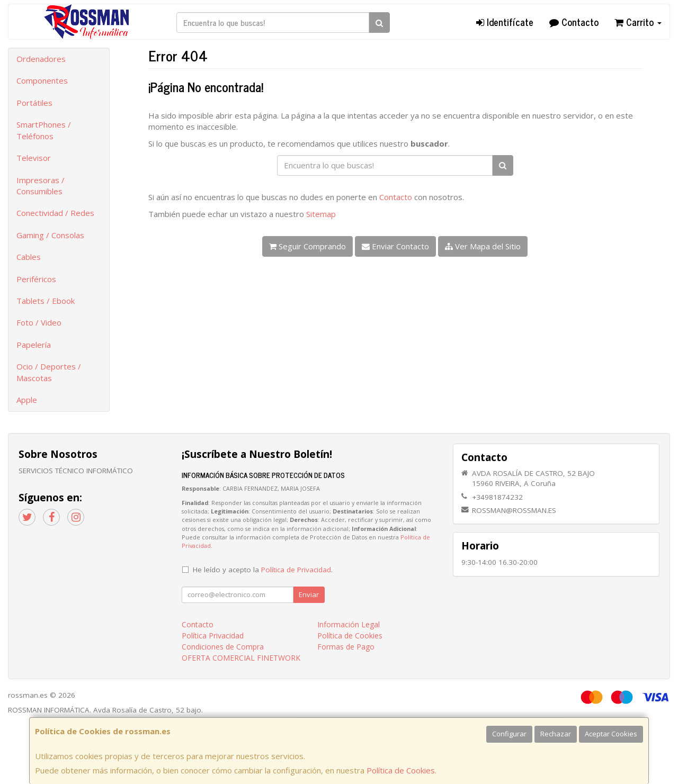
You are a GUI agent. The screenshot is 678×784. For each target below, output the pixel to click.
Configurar (509, 734)
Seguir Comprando (307, 246)
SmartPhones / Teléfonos (44, 130)
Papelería (34, 345)
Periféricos (36, 279)
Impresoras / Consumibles (41, 186)
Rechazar (556, 734)
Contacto (574, 22)
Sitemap (321, 214)
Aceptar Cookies (611, 734)
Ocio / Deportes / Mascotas (49, 372)
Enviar (309, 594)
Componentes (42, 80)
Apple (27, 400)
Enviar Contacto (395, 246)
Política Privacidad (213, 636)
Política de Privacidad (296, 570)
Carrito (638, 22)
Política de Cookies (401, 770)
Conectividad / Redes (55, 213)
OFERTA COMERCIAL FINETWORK (241, 658)
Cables (29, 257)
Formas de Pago (346, 647)
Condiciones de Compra (223, 647)
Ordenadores (41, 59)
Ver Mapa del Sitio (483, 246)
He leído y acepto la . (263, 570)
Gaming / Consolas (50, 235)
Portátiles (34, 103)
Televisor (34, 158)
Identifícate (505, 22)
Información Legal (349, 624)
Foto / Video (39, 322)
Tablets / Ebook (46, 301)
